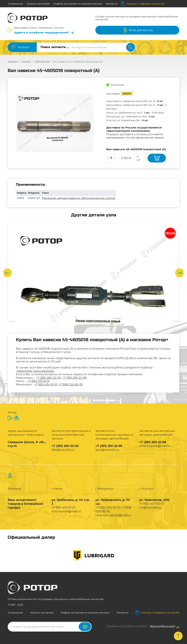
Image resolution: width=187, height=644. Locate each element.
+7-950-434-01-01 (46, 384)
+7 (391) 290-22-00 (48, 378)
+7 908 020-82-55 (71, 384)
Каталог (24, 47)
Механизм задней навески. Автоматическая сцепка (79, 198)
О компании (15, 4)
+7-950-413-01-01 (38, 381)
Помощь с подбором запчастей (143, 4)
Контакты (112, 4)
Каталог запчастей (38, 4)
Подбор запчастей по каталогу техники (78, 4)
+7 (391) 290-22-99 (74, 378)
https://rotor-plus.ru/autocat (35, 371)
